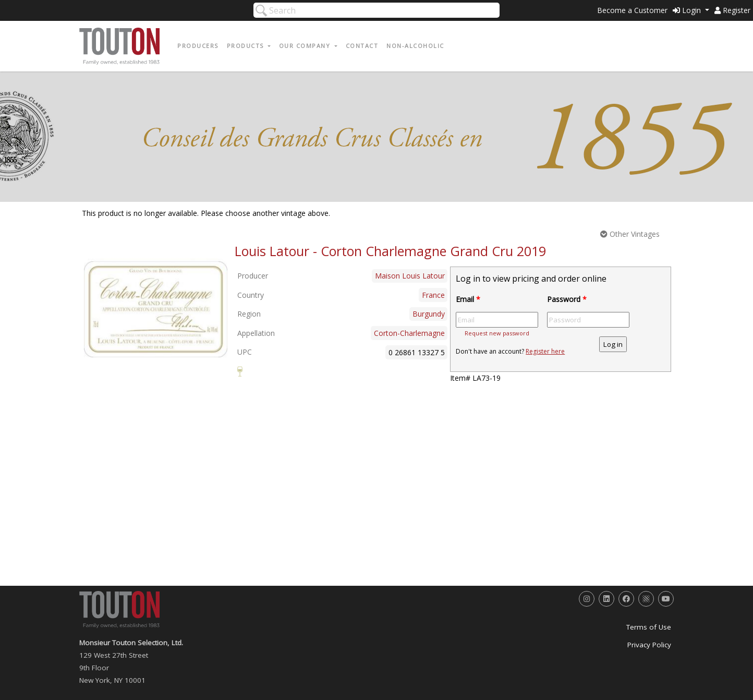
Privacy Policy (649, 645)
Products (247, 46)
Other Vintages (630, 234)
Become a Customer (632, 10)
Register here (545, 351)
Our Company (306, 46)
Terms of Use (649, 627)
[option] (156, 309)
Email (468, 299)
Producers (198, 46)
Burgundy (429, 314)
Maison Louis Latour (410, 276)
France (433, 295)
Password (567, 299)
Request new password (497, 333)
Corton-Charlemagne (409, 333)
